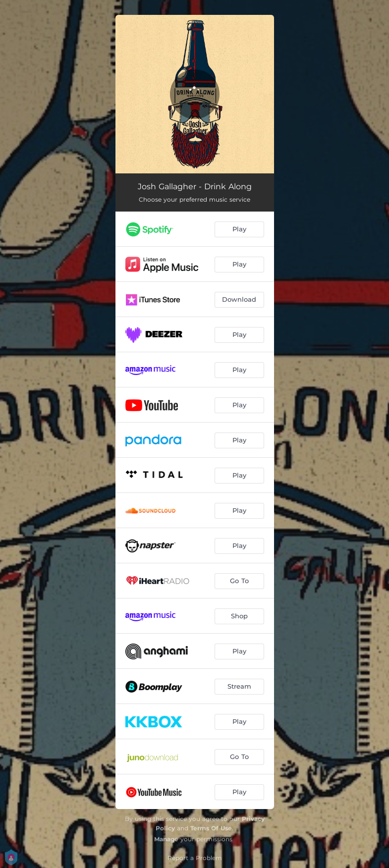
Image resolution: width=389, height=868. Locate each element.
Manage (166, 839)
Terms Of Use (211, 828)
